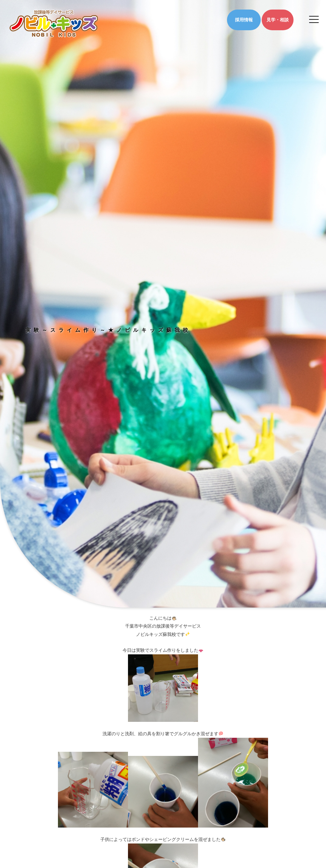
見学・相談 (278, 20)
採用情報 (244, 20)
